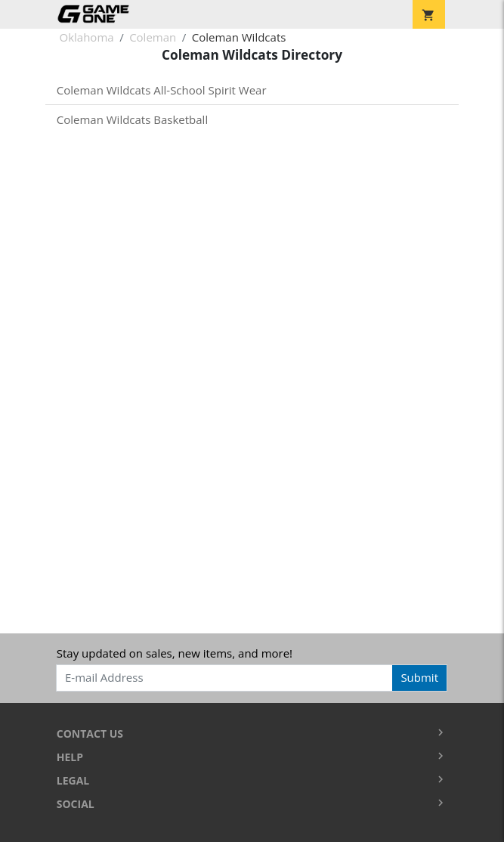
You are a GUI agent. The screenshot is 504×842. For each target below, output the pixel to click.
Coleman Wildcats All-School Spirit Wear (162, 90)
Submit (419, 677)
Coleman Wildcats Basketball (132, 119)
